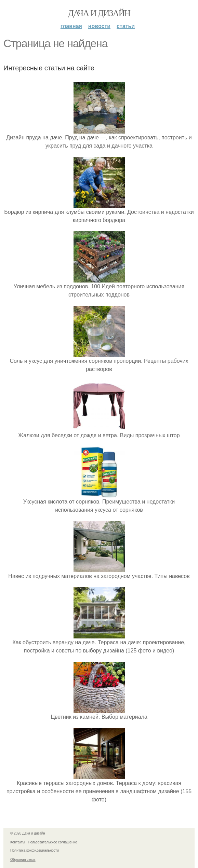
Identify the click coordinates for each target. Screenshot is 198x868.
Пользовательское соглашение (53, 842)
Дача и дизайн (99, 13)
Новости (99, 26)
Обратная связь (23, 860)
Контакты (18, 842)
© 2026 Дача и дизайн (28, 833)
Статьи (126, 26)
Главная (71, 26)
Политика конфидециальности (35, 850)
